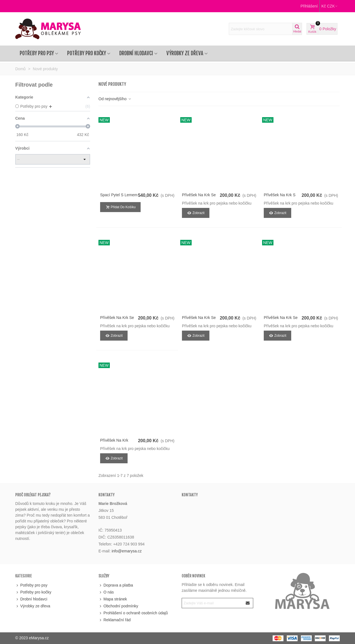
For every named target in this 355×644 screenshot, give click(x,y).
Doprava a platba (116, 585)
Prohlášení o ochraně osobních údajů (133, 613)
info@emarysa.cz (126, 551)
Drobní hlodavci (136, 53)
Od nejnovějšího (115, 99)
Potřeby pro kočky (87, 53)
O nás (106, 592)
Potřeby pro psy (37, 53)
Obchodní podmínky (118, 606)
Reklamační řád (115, 620)
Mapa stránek (113, 599)
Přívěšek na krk (114, 440)
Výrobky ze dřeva (185, 53)
